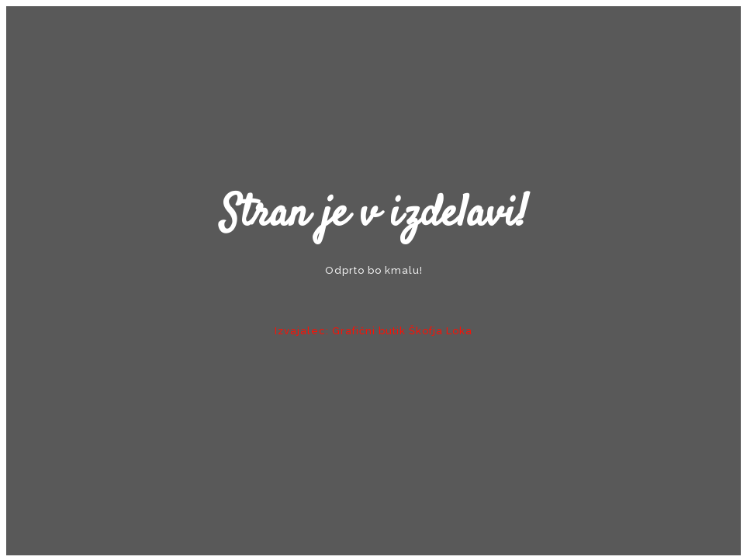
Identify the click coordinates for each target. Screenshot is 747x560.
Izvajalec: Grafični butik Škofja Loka (373, 331)
